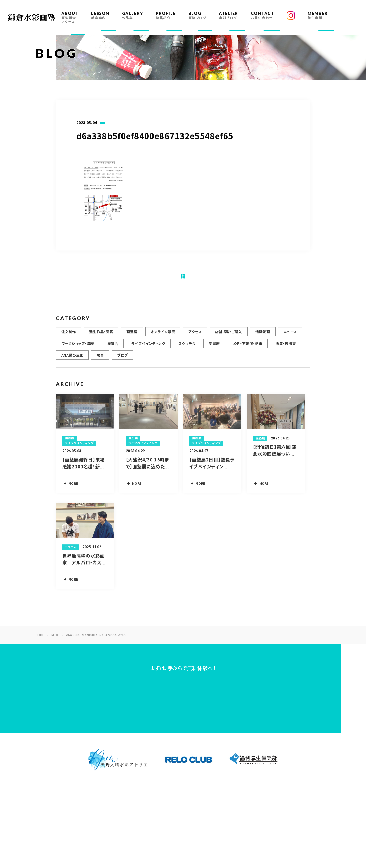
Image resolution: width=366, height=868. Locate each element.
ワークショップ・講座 (78, 348)
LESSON (100, 15)
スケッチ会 (187, 348)
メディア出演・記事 (248, 348)
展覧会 (113, 348)
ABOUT (70, 17)
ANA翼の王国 (72, 360)
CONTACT (263, 15)
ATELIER (228, 15)
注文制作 (69, 337)
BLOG (197, 15)
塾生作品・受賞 (101, 337)
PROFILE (166, 15)
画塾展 (132, 337)
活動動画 (263, 337)
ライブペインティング (148, 348)
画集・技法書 (286, 348)
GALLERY (133, 15)
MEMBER (318, 15)
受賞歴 (214, 348)
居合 (100, 360)
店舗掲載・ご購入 (229, 337)
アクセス (195, 337)
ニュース (290, 337)
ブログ (122, 360)
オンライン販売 (163, 337)
